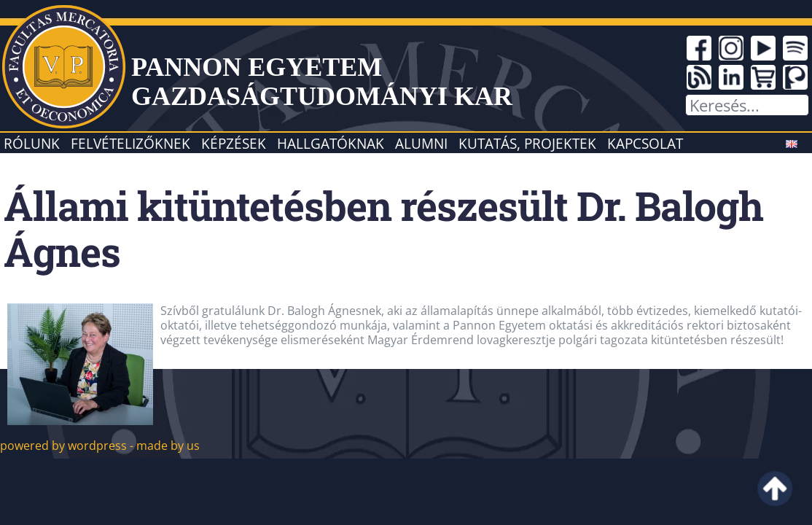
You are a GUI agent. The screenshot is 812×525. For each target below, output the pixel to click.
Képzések (234, 143)
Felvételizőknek (130, 143)
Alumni (421, 143)
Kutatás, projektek (527, 143)
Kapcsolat (645, 143)
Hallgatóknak (331, 143)
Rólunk (32, 143)
